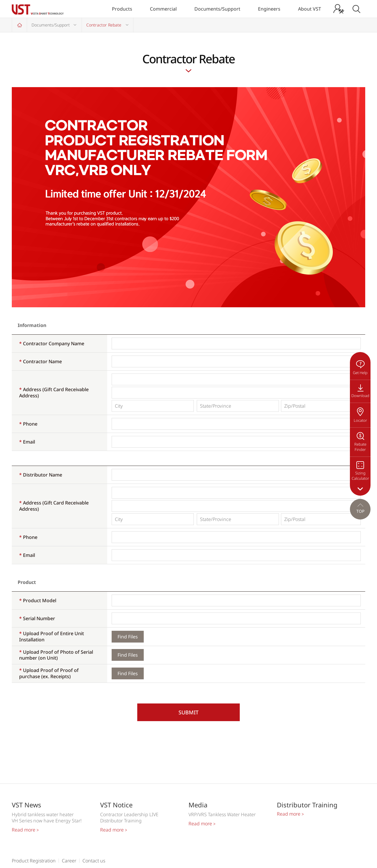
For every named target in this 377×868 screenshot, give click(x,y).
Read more (25, 830)
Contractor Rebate (104, 25)
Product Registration (34, 861)
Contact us (94, 861)
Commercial (163, 9)
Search (356, 9)
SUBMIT (188, 712)
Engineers (269, 9)
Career (69, 861)
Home (19, 25)
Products (122, 9)
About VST (310, 9)
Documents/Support (217, 9)
